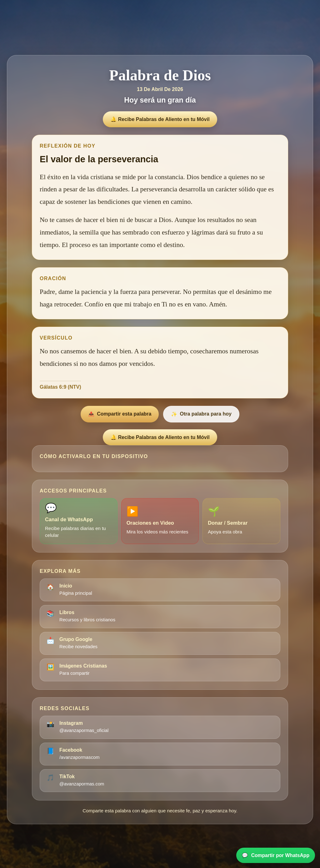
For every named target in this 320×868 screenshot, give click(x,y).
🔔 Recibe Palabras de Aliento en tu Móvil (160, 119)
